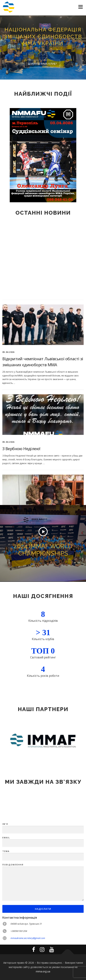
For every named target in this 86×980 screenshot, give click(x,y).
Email (43, 886)
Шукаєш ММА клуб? (42, 64)
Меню (80, 7)
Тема (43, 899)
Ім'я (43, 872)
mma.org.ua (43, 971)
